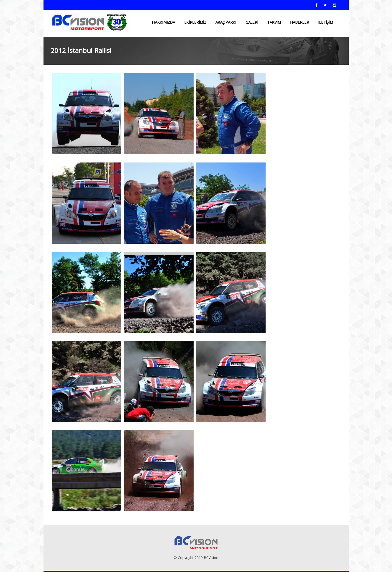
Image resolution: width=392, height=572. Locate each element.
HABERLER (300, 22)
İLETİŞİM (326, 22)
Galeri (252, 22)
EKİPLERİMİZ (195, 22)
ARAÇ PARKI (226, 22)
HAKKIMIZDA (163, 22)
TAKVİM (274, 22)
